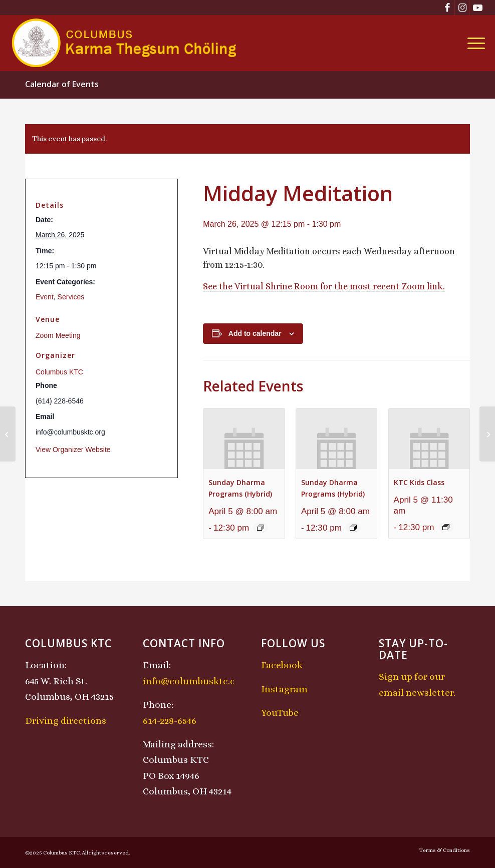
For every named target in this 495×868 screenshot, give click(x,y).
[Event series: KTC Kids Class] (446, 527)
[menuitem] (474, 43)
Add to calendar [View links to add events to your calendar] (255, 333)
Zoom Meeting (58, 335)
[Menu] (474, 43)
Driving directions (66, 721)
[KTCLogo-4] (125, 43)
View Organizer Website (73, 450)
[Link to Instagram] (462, 8)
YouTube (280, 713)
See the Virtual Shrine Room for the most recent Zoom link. (324, 286)
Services (71, 297)
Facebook (282, 665)
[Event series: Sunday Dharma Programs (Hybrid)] (261, 528)
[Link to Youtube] (477, 8)
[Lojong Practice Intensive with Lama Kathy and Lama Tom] (487, 434)
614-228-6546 (170, 721)
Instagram (284, 689)
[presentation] (244, 439)
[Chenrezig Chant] (8, 434)
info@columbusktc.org (194, 681)
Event (45, 297)
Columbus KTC (59, 372)
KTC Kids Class (419, 482)
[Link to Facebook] (447, 8)
